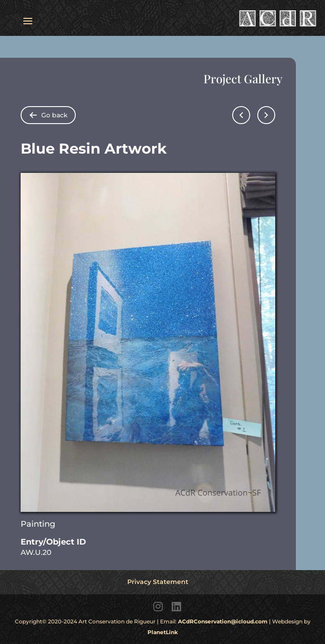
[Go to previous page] (241, 115)
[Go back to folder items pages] (48, 115)
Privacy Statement (158, 582)
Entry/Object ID (53, 542)
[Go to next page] (266, 115)
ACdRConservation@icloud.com (223, 621)
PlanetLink (163, 632)
